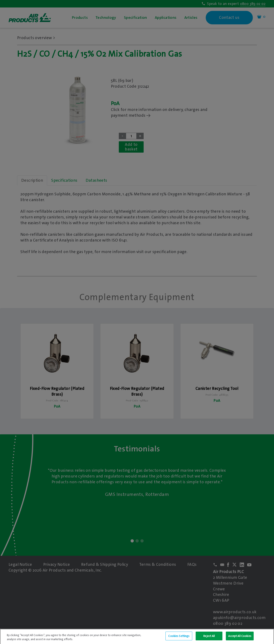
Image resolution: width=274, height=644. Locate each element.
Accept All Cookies (240, 639)
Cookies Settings (179, 639)
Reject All (209, 639)
